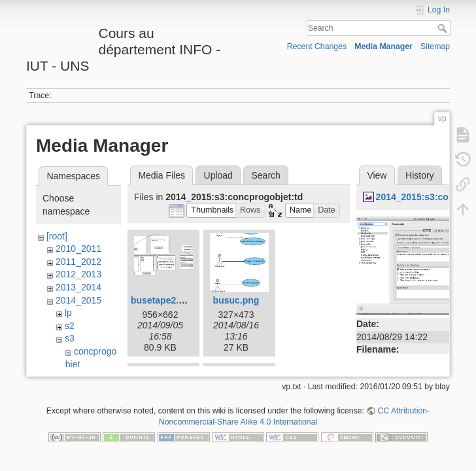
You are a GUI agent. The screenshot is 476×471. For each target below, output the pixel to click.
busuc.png (236, 300)
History (420, 175)
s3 (70, 338)
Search (444, 28)
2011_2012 (78, 262)
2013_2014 (78, 287)
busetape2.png (163, 300)
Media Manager (383, 46)
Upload (218, 175)
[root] (57, 236)
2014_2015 (78, 300)
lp (68, 313)
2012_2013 (78, 274)
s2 (70, 326)
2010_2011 (78, 249)
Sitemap (435, 46)
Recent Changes (317, 46)
